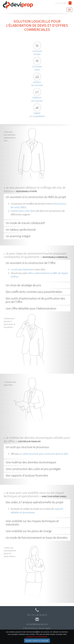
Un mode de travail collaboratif (25, 223)
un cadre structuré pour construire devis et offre (44, 454)
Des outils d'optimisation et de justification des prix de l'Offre (35, 300)
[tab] (37, 197)
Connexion (59, 3)
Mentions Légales (45, 628)
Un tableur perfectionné (21, 230)
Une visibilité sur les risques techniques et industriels (32, 523)
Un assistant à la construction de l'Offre (31, 263)
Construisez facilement (22, 269)
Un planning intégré (18, 236)
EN (66, 3)
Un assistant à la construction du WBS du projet (36, 197)
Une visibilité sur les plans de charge (29, 531)
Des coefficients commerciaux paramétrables (34, 292)
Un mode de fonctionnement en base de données (37, 538)
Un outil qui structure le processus (27, 447)
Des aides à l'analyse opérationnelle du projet (34, 502)
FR (70, 3)
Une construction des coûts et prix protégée (33, 469)
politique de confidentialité (37, 639)
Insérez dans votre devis (23, 211)
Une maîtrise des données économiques (31, 462)
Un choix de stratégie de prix (23, 285)
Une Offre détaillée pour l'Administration (31, 308)
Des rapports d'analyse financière (27, 475)
